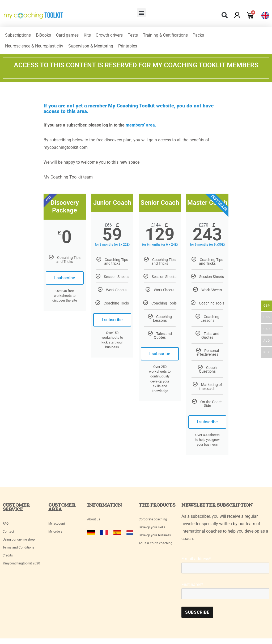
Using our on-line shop (19, 542)
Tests (135, 36)
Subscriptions (18, 36)
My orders (55, 534)
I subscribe (65, 280)
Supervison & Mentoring (91, 48)
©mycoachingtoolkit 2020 (21, 566)
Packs (201, 36)
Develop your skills (152, 530)
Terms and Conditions (18, 550)
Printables (128, 48)
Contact (8, 534)
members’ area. (141, 128)
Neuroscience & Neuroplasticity (34, 48)
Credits (8, 558)
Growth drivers (111, 36)
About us (94, 522)
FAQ (6, 526)
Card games (68, 36)
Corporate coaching (153, 522)
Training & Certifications (167, 36)
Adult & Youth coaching (156, 546)
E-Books (44, 36)
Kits (88, 36)
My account (57, 526)
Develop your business (155, 538)
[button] (141, 13)
